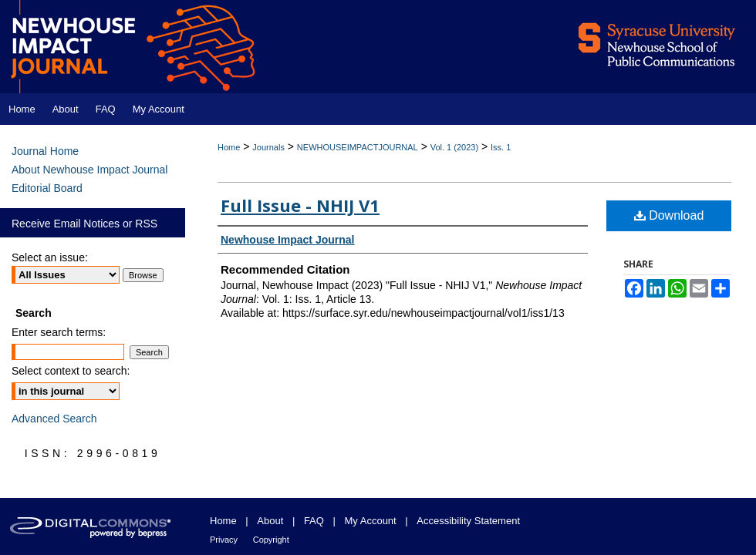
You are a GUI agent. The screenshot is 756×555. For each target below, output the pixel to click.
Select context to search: (71, 371)
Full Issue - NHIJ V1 (300, 205)
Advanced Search (54, 419)
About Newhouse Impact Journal (89, 170)
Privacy (224, 540)
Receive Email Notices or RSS (84, 224)
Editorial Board (47, 188)
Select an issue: (50, 257)
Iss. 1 (501, 147)
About (270, 521)
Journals (268, 147)
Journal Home (45, 151)
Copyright (271, 540)
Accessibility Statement (468, 521)
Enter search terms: (59, 332)
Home (229, 147)
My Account (371, 521)
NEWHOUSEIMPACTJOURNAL (358, 147)
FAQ (314, 521)
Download (669, 215)
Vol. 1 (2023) (454, 147)
